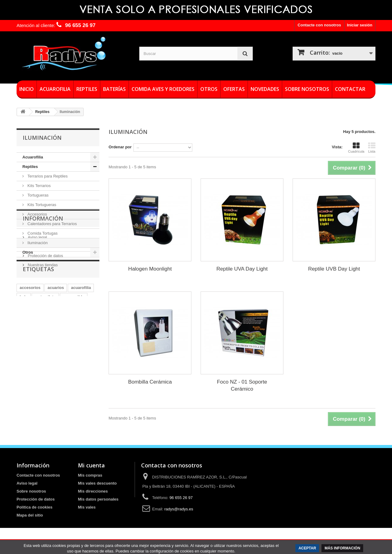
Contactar (350, 89)
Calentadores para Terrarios (52, 224)
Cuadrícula (356, 148)
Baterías (114, 89)
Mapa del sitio (30, 515)
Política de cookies (35, 507)
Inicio (27, 89)
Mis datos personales (98, 499)
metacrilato (45, 371)
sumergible (73, 371)
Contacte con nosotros (319, 25)
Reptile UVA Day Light (242, 269)
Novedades (265, 89)
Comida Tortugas (42, 233)
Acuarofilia (55, 89)
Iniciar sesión (360, 25)
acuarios (56, 362)
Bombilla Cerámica (150, 382)
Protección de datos (45, 311)
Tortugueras (37, 195)
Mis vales (87, 507)
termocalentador (72, 380)
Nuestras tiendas (42, 320)
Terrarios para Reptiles (47, 176)
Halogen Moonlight (150, 269)
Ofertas (234, 89)
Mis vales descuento (97, 483)
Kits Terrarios (38, 186)
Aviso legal (37, 292)
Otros (209, 89)
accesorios (30, 362)
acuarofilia (81, 362)
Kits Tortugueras (41, 205)
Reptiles (87, 89)
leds (24, 371)
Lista (372, 148)
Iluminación (37, 243)
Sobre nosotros (307, 89)
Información (43, 276)
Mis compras (90, 475)
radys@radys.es (179, 509)
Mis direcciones (93, 491)
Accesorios (37, 214)
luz (22, 380)
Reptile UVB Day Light (334, 269)
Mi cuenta (91, 465)
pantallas (41, 380)
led (23, 389)
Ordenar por (120, 147)
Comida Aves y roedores (163, 89)
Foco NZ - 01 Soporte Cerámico (242, 385)
